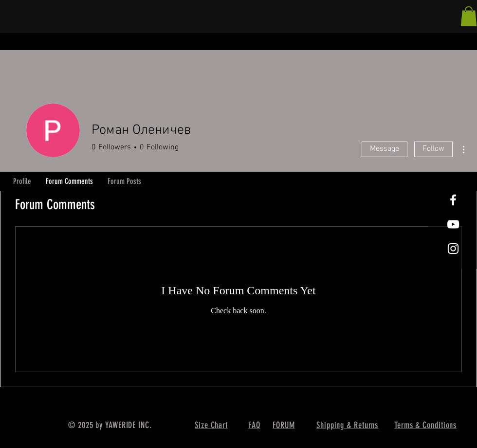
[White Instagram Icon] (453, 249)
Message (385, 149)
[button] (469, 16)
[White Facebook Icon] (453, 200)
